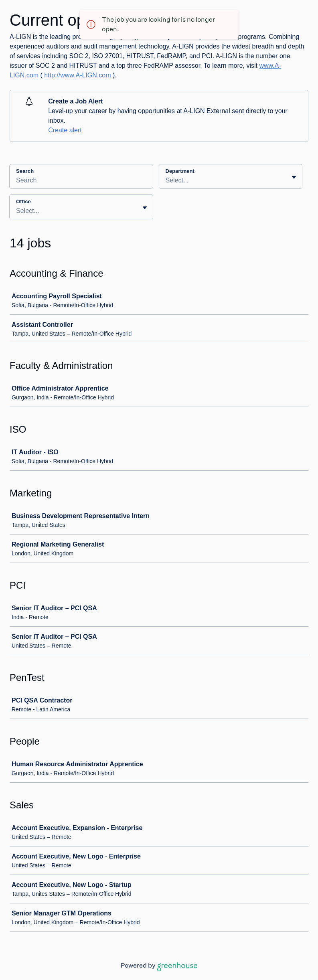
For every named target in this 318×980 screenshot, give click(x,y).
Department (180, 171)
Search (25, 171)
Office (23, 201)
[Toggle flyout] (294, 177)
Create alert (65, 130)
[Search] (81, 182)
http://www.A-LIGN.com (77, 75)
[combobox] (166, 180)
